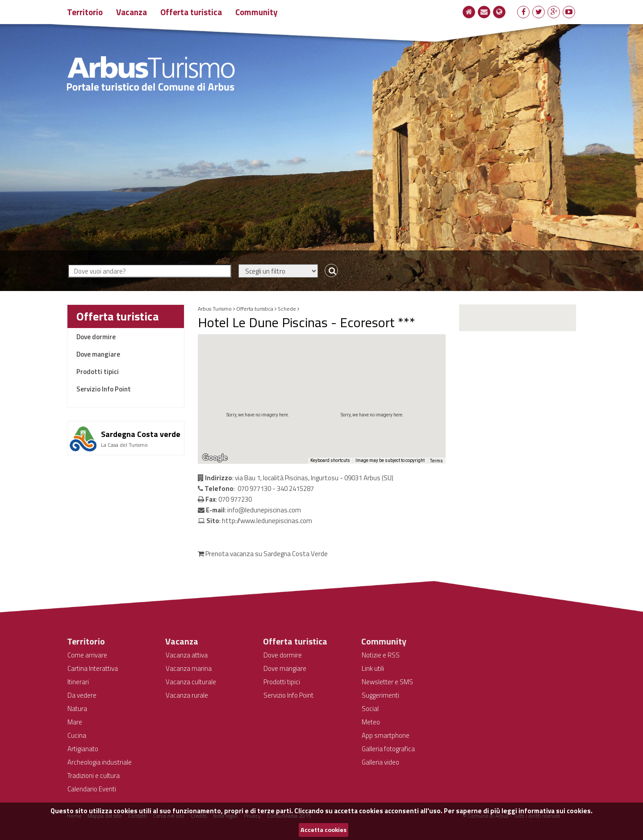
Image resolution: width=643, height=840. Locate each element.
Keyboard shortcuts (330, 460)
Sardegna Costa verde (141, 434)
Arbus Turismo (215, 309)
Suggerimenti (380, 695)
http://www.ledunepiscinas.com (267, 521)
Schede (287, 309)
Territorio (85, 12)
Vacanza (132, 12)
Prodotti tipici (98, 372)
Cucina (77, 735)
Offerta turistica (191, 12)
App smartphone (386, 735)
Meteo (371, 722)
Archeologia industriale (100, 762)
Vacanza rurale (187, 695)
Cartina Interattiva (93, 668)
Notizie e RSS (381, 655)
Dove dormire (96, 337)
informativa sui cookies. (555, 811)
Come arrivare (87, 655)
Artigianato (83, 749)
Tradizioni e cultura (94, 776)
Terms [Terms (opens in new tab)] (436, 461)
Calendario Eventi (92, 789)
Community (257, 12)
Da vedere (82, 695)
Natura (77, 709)
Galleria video (380, 762)
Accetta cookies (324, 830)
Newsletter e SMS (387, 682)
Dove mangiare (98, 354)
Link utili (373, 668)
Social (370, 709)
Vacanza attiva (187, 655)
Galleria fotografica (388, 749)
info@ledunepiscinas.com (264, 510)
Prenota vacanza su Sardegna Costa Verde (263, 554)
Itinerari (78, 682)
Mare (75, 722)
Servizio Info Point (104, 389)
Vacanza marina (189, 668)
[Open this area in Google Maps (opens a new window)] (215, 458)
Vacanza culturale (191, 682)
